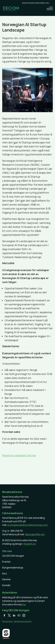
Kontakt (6, 585)
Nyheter (7, 579)
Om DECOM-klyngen (13, 556)
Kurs (5, 573)
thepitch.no (30, 544)
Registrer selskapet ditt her (19, 455)
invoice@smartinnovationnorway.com (28, 525)
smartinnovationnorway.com (36, 3)
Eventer (6, 562)
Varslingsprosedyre (23, 621)
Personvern (8, 621)
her (24, 604)
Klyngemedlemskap (13, 568)
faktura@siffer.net (35, 534)
